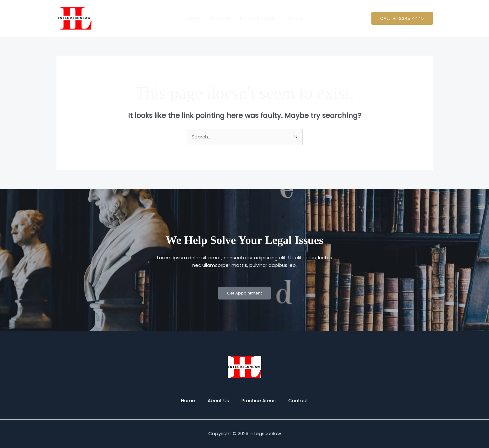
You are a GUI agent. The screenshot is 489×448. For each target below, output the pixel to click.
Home (193, 18)
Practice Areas (257, 18)
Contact (294, 18)
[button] (402, 18)
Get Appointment (245, 293)
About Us (220, 18)
